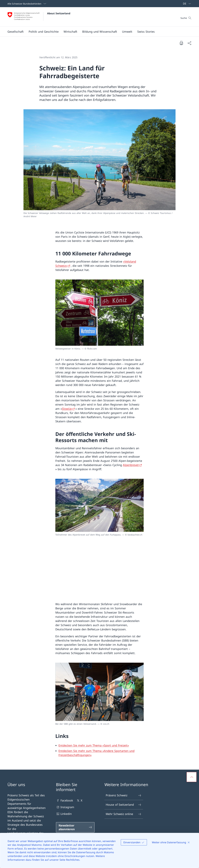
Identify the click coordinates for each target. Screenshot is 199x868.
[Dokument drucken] (181, 43)
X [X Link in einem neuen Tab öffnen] (79, 800)
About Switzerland (59, 13)
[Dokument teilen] (189, 43)
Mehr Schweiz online (124, 814)
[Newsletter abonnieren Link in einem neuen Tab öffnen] (75, 827)
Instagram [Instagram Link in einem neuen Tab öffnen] (65, 807)
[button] (16, 32)
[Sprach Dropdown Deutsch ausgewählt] (186, 4)
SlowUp (67, 409)
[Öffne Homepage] (39, 17)
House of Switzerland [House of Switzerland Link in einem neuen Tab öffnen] (124, 805)
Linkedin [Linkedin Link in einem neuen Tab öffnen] (64, 814)
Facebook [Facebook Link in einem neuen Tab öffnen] (65, 800)
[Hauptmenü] (97, 32)
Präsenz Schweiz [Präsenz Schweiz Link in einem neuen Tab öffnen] (124, 795)
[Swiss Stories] (146, 32)
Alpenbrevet (131, 465)
